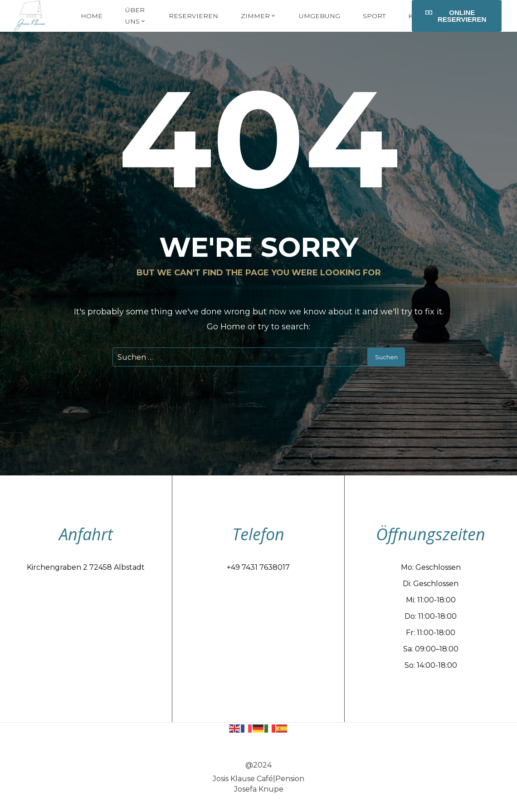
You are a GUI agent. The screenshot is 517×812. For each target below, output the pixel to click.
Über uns (136, 16)
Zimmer (258, 16)
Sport (374, 16)
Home (92, 16)
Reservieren (193, 16)
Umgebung (319, 16)
